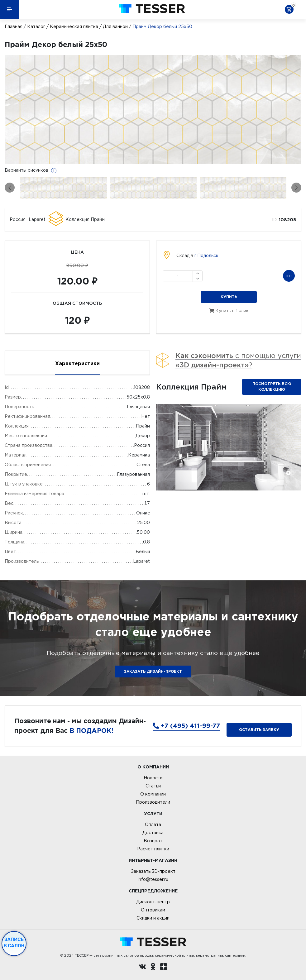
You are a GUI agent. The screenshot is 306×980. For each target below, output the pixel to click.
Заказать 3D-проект (153, 871)
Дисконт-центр (153, 902)
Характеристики (77, 363)
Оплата (153, 825)
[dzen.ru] (164, 968)
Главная (14, 26)
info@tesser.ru (153, 879)
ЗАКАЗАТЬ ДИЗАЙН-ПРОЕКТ (153, 671)
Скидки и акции (153, 918)
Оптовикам (153, 910)
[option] (153, 109)
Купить (229, 297)
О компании (153, 794)
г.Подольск (206, 256)
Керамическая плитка (74, 26)
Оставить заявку (259, 730)
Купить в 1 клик (229, 311)
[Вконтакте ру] (142, 968)
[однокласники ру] (153, 968)
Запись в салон (14, 943)
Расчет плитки (153, 849)
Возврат (153, 841)
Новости (153, 778)
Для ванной (115, 26)
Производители (153, 802)
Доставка (153, 833)
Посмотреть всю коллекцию (272, 387)
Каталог (36, 26)
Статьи (153, 786)
